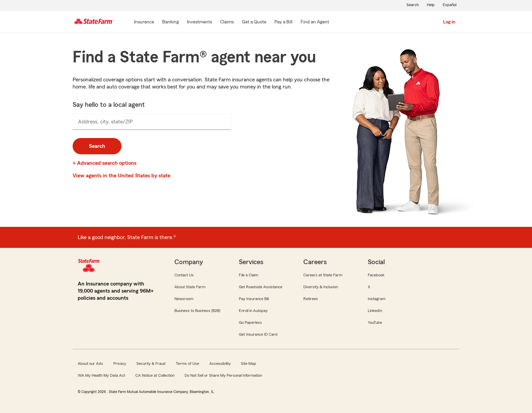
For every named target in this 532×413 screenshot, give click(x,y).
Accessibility (220, 363)
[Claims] (227, 22)
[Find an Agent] (315, 22)
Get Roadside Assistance (261, 287)
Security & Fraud (151, 363)
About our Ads (90, 363)
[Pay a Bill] (283, 22)
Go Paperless (250, 322)
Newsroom (184, 299)
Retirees (311, 299)
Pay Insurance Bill (254, 299)
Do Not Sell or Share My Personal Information (223, 375)
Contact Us (184, 275)
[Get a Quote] (254, 22)
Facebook (376, 275)
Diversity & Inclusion (321, 287)
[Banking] (170, 22)
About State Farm (190, 287)
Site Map (249, 363)
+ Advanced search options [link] (104, 163)
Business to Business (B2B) (197, 311)
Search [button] (97, 146)
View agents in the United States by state (121, 176)
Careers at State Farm (323, 275)
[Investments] (199, 22)
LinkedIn (375, 311)
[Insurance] (144, 22)
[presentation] (152, 122)
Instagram (377, 299)
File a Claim (249, 275)
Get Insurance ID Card (258, 334)
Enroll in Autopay (253, 311)
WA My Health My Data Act (101, 375)
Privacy (120, 363)
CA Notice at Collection (155, 375)
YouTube (375, 322)
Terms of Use (187, 363)
